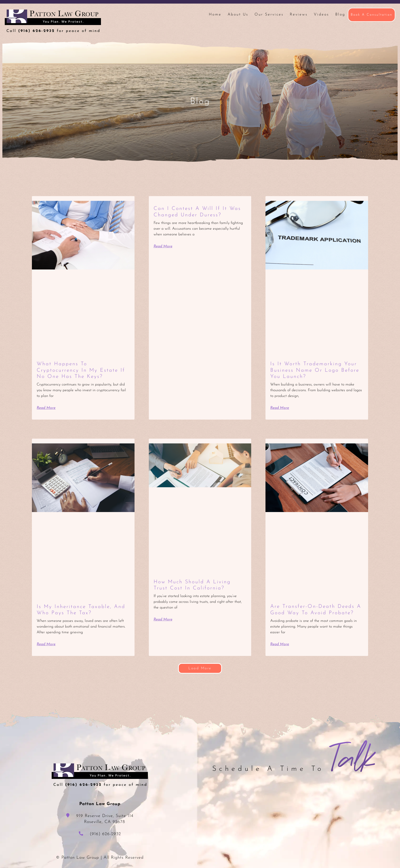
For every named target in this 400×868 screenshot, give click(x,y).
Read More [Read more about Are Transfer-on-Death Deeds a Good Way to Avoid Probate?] (280, 644)
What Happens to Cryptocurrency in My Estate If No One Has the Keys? (82, 370)
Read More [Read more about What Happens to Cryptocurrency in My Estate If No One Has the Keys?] (46, 408)
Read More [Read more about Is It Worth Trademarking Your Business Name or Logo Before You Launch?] (280, 408)
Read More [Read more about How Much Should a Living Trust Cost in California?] (163, 619)
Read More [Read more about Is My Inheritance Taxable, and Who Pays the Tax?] (46, 644)
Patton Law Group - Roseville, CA (53, 21)
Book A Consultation (372, 15)
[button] (200, 668)
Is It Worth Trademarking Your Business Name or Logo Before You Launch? (315, 370)
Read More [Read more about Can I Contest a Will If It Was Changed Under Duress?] (163, 246)
